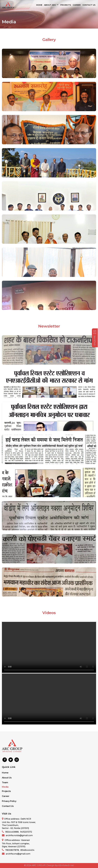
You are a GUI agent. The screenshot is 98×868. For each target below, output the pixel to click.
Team (5, 783)
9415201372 (26, 832)
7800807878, (11, 850)
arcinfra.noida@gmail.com (17, 835)
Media (5, 787)
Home (5, 773)
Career (6, 796)
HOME (39, 5)
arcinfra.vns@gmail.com (16, 854)
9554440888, (10, 832)
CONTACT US (89, 5)
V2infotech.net (66, 865)
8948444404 (27, 850)
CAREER (77, 5)
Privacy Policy (9, 801)
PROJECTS (66, 5)
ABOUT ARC (51, 5)
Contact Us (8, 806)
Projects (6, 791)
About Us (7, 778)
